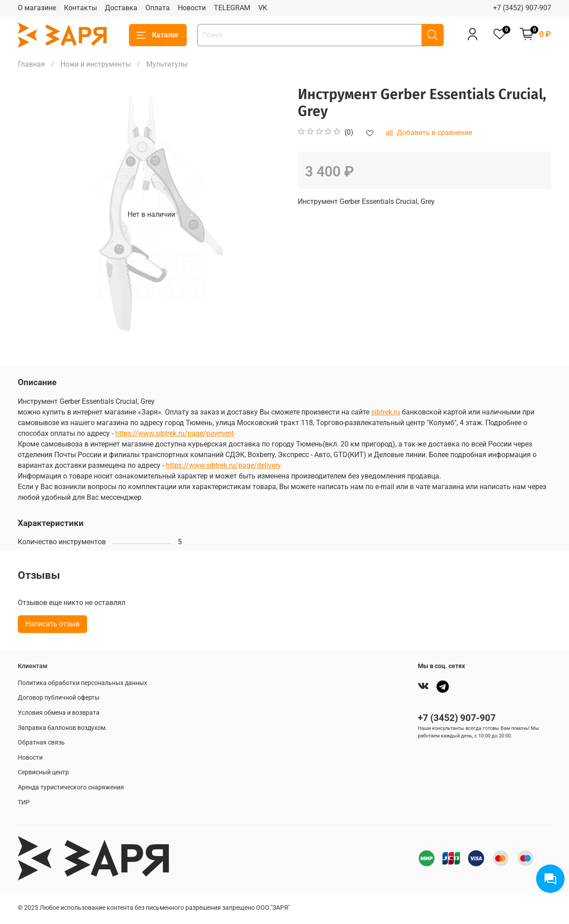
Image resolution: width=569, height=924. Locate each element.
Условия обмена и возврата (59, 713)
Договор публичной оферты (59, 698)
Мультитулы (167, 64)
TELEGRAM (232, 8)
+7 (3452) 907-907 (522, 8)
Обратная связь (41, 743)
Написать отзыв (52, 624)
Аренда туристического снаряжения (71, 787)
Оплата (158, 8)
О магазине (37, 8)
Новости (192, 8)
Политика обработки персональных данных (82, 683)
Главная (31, 64)
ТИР (24, 803)
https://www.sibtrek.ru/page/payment (174, 433)
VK (263, 8)
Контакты (80, 8)
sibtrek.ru (386, 412)
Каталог (158, 35)
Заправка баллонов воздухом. (62, 728)
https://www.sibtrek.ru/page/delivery (223, 465)
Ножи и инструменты (96, 64)
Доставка (121, 8)
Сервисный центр (43, 772)
